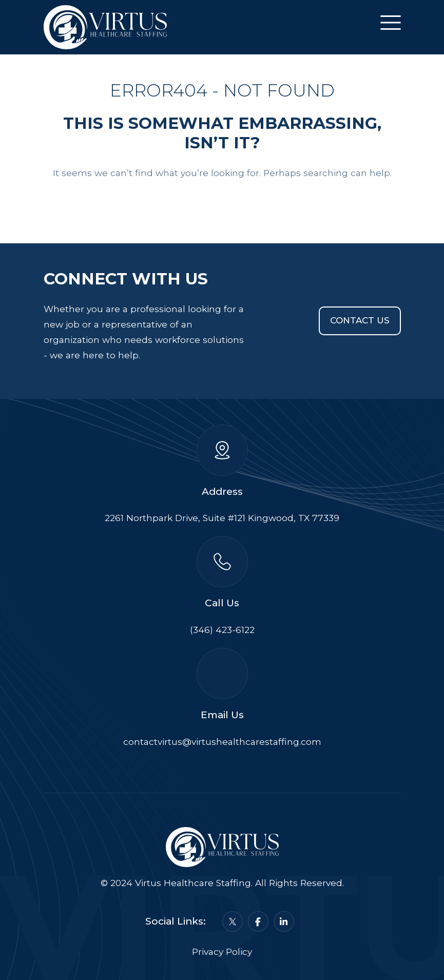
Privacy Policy (222, 952)
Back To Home (222, 204)
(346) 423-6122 (222, 630)
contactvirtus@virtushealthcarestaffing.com (222, 742)
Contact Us (360, 320)
